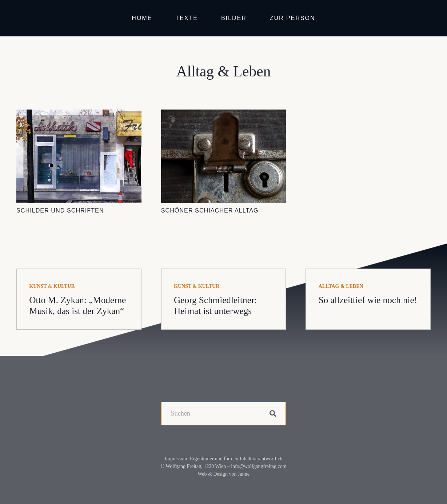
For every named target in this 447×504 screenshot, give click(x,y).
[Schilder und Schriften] (79, 115)
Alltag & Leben (341, 286)
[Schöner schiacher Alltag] (224, 115)
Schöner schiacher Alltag (210, 210)
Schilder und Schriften (60, 210)
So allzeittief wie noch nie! (368, 300)
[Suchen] (224, 414)
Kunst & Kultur (52, 286)
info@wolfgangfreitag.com (259, 466)
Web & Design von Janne (223, 474)
